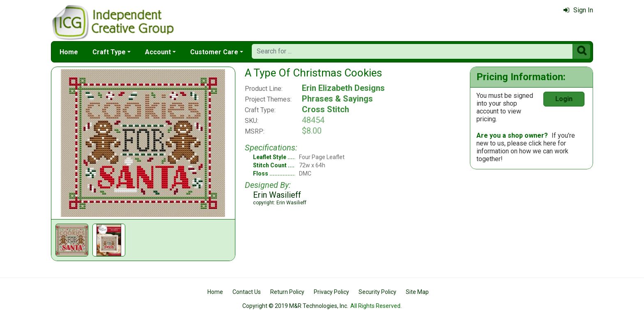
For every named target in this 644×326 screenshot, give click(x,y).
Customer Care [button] (214, 52)
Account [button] (158, 52)
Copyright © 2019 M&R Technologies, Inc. (295, 306)
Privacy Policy (331, 292)
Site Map (417, 292)
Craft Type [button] (109, 52)
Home (69, 52)
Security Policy (377, 292)
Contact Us (247, 292)
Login (564, 99)
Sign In (578, 10)
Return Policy (287, 292)
